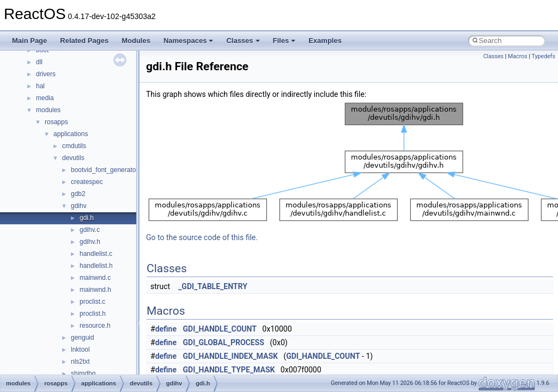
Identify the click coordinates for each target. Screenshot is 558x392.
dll (39, 62)
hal (40, 86)
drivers (46, 74)
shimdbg (83, 373)
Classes (243, 41)
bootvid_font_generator (104, 170)
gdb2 (78, 194)
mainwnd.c (95, 278)
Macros (518, 56)
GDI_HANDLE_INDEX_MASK (231, 356)
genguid (83, 338)
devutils (73, 158)
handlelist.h (96, 266)
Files (284, 41)
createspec (87, 182)
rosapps (56, 122)
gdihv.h (90, 242)
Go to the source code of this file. (202, 237)
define (166, 329)
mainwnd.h (95, 290)
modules (48, 110)
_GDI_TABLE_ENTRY (213, 286)
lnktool (80, 350)
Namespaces (189, 41)
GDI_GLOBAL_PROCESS (224, 342)
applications (71, 134)
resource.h (95, 326)
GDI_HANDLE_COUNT (220, 329)
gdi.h (87, 218)
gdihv (79, 206)
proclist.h (93, 314)
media (45, 98)
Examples (325, 41)
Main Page (29, 41)
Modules (136, 41)
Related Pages (84, 41)
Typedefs (543, 56)
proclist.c (92, 302)
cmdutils (74, 146)
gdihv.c (90, 230)
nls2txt (80, 362)
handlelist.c (96, 254)
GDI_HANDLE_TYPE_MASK (229, 370)
